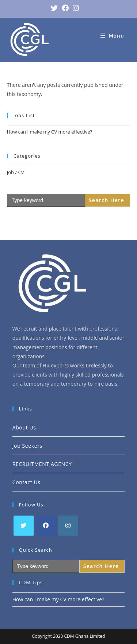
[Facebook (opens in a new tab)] (63, 8)
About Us (24, 427)
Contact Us (26, 482)
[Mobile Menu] (112, 36)
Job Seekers (27, 446)
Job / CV (16, 172)
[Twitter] (24, 526)
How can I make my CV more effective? (50, 132)
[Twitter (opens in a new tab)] (52, 8)
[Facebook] (46, 526)
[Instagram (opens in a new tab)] (74, 8)
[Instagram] (68, 526)
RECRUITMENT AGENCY (42, 464)
